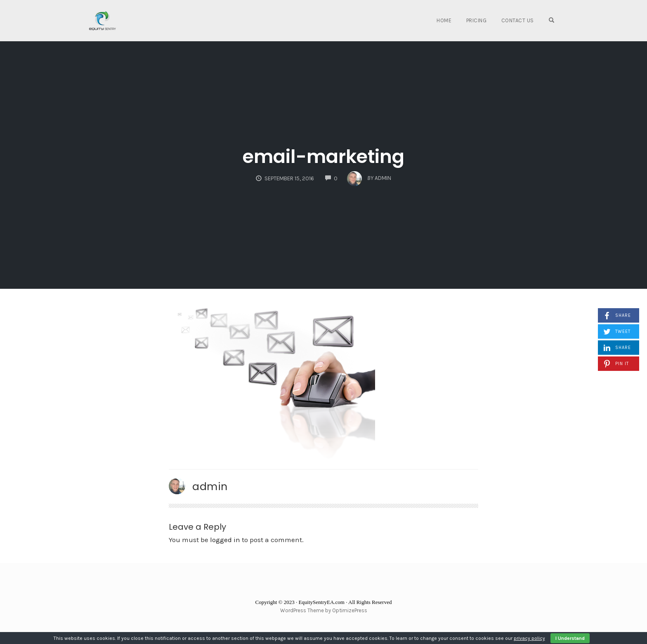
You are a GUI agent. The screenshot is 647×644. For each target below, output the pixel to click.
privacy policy (529, 638)
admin (210, 486)
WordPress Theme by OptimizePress (324, 610)
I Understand (570, 638)
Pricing (477, 20)
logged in (225, 540)
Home (444, 20)
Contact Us (518, 20)
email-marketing (323, 157)
